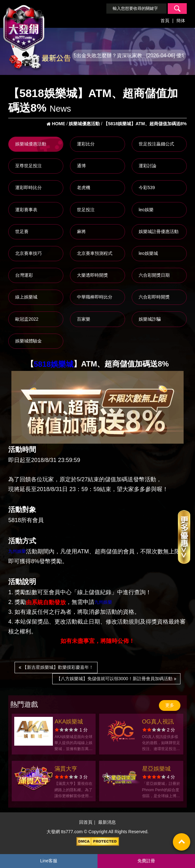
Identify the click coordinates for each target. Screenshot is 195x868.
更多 (170, 705)
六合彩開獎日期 (154, 275)
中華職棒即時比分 (95, 297)
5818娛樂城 (54, 364)
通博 (81, 166)
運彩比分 (86, 144)
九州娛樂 (17, 551)
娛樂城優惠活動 (31, 144)
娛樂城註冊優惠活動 (159, 231)
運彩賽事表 (26, 210)
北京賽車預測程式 (95, 253)
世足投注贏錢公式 (156, 144)
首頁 (165, 21)
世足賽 (22, 231)
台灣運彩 (24, 275)
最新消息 (107, 822)
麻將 (81, 231)
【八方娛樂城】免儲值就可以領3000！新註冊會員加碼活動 (116, 679)
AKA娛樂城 (69, 722)
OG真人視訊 (158, 722)
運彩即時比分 (28, 188)
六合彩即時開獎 (154, 297)
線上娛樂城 (26, 297)
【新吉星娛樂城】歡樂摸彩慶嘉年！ (56, 667)
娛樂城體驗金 (28, 341)
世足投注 (86, 210)
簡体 (181, 21)
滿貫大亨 (66, 769)
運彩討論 (148, 166)
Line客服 (49, 861)
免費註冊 (146, 861)
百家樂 (84, 319)
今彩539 (147, 188)
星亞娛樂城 (156, 769)
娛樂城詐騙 (150, 319)
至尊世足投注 (28, 166)
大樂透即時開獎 (92, 275)
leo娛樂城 (148, 253)
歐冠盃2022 (27, 319)
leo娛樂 (146, 210)
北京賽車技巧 (28, 253)
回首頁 (86, 822)
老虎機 (84, 188)
